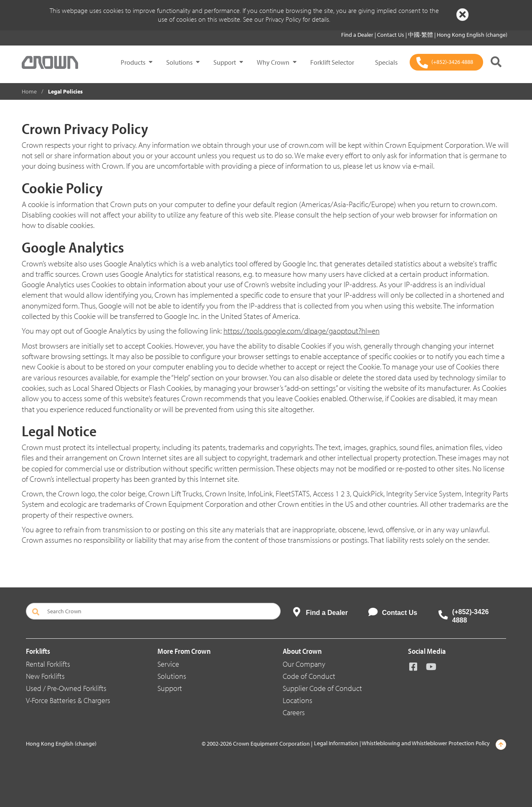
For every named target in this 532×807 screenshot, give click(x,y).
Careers (294, 712)
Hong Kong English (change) (472, 35)
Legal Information (336, 743)
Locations (298, 700)
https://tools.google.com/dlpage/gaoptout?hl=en (301, 331)
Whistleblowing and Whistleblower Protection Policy (426, 743)
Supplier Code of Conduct (322, 688)
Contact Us (391, 35)
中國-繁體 (421, 35)
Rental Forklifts (48, 664)
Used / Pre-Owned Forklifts (66, 688)
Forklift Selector (332, 62)
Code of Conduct (309, 676)
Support (225, 62)
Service (168, 664)
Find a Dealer (358, 35)
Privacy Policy (283, 19)
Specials (386, 62)
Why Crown (273, 62)
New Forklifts (45, 676)
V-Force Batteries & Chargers (68, 700)
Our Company (304, 664)
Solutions (179, 62)
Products (133, 62)
